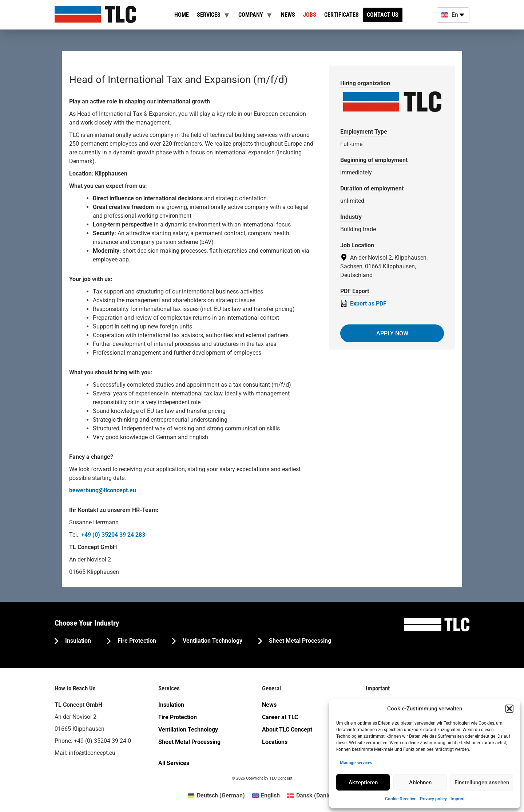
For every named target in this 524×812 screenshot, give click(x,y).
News (288, 15)
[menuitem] (216, 796)
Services (209, 15)
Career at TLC (280, 717)
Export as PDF (363, 303)
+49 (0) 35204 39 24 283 (113, 535)
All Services (174, 763)
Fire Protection (136, 641)
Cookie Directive (401, 799)
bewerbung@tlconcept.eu (103, 490)
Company (251, 15)
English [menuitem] (270, 795)
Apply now (392, 333)
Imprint (458, 799)
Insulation (77, 641)
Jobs (310, 15)
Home (182, 15)
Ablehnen (420, 783)
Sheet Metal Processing (299, 641)
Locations (275, 742)
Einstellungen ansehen (482, 783)
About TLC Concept (287, 730)
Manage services (356, 763)
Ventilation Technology (212, 641)
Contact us (383, 15)
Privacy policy (433, 799)
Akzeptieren (363, 783)
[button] (509, 709)
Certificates (342, 15)
